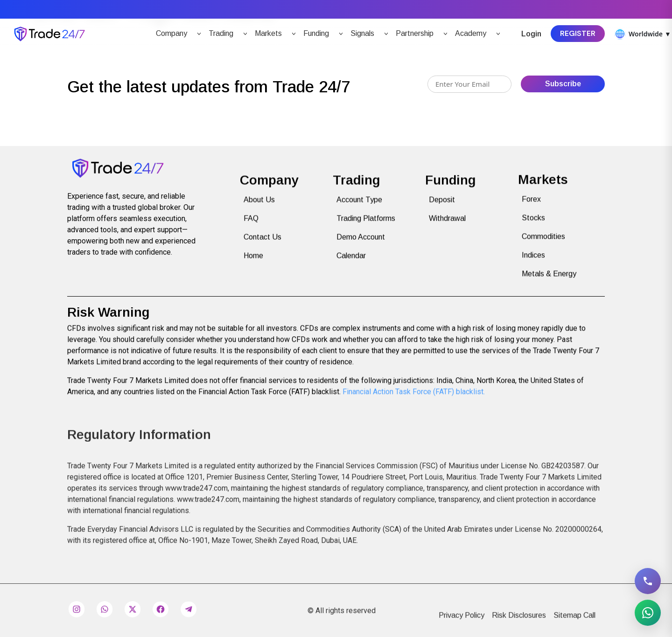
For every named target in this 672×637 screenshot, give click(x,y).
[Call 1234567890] (648, 581)
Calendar (351, 265)
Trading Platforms (366, 227)
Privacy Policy (462, 626)
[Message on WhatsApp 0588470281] (648, 613)
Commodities (543, 243)
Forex (531, 206)
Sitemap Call (574, 626)
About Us (259, 209)
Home (253, 265)
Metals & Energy (549, 280)
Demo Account (361, 246)
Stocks (533, 225)
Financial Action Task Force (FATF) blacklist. (414, 397)
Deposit (442, 209)
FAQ (251, 227)
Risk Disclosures (519, 626)
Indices (533, 262)
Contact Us (262, 246)
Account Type (359, 209)
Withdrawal (447, 227)
